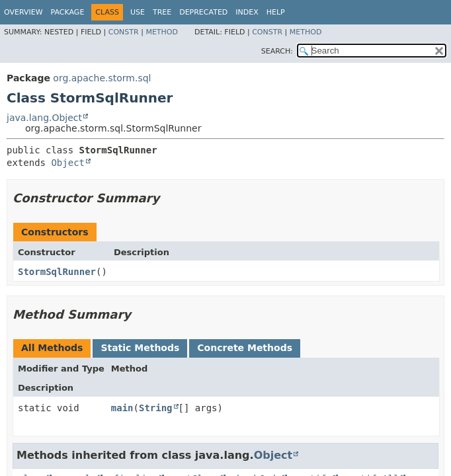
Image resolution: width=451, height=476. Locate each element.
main (122, 408)
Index (247, 12)
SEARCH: (277, 51)
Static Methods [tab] (140, 348)
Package (68, 12)
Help (276, 12)
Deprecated (203, 12)
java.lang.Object (44, 118)
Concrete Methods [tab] (245, 348)
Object (68, 163)
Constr (124, 32)
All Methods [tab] (52, 348)
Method (162, 32)
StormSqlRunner (57, 272)
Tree (162, 12)
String (156, 408)
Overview (23, 12)
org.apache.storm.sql (102, 78)
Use (138, 12)
